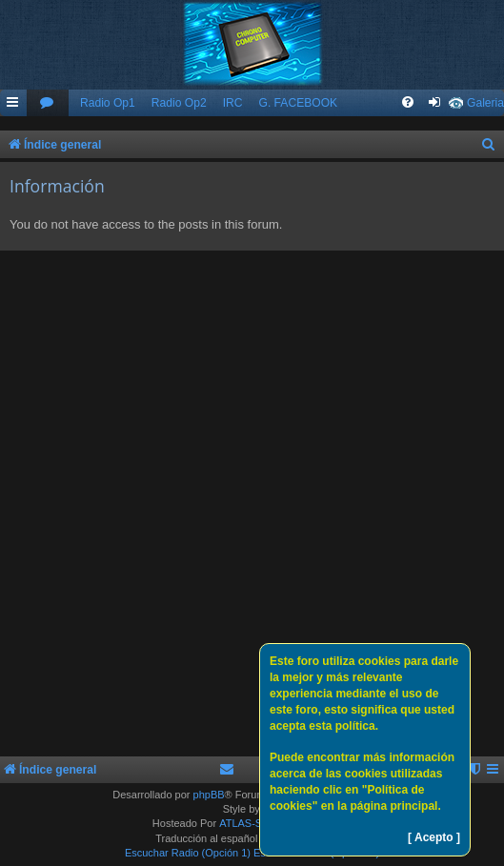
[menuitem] (48, 103)
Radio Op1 (108, 103)
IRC (233, 103)
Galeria (485, 103)
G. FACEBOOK (298, 103)
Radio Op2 (179, 103)
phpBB (209, 795)
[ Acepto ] (434, 837)
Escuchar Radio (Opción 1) (188, 853)
